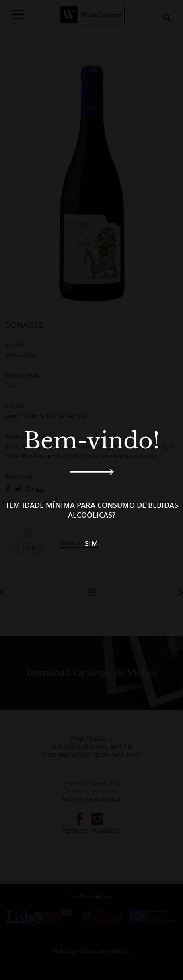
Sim (91, 543)
